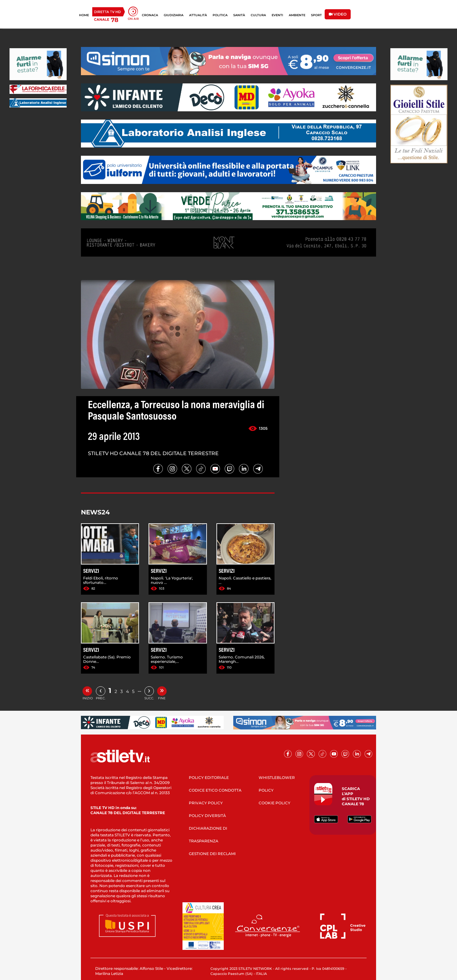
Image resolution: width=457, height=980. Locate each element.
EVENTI (277, 15)
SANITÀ (239, 15)
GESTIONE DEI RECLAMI (212, 854)
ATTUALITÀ (198, 15)
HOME (84, 15)
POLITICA (220, 15)
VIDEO (338, 14)
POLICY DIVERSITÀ (207, 816)
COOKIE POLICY (275, 803)
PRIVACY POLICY (206, 803)
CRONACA (150, 15)
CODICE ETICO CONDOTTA (215, 790)
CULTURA (258, 15)
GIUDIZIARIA (174, 15)
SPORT (316, 15)
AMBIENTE (297, 15)
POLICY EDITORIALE (209, 777)
